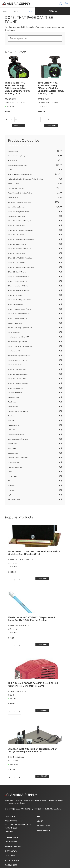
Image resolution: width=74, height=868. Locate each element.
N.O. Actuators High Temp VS (18, 350)
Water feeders (13, 433)
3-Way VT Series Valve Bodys (18, 308)
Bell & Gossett (13, 466)
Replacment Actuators (15, 382)
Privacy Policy (57, 804)
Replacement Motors (15, 354)
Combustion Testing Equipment (18, 145)
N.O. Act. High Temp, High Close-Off (20, 336)
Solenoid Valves (13, 187)
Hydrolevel (12, 485)
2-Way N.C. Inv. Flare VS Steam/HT (20, 210)
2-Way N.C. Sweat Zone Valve (18, 364)
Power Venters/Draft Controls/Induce (20, 183)
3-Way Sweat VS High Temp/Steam (20, 289)
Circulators (12, 406)
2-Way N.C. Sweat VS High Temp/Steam (21, 229)
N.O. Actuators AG (14, 341)
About (42, 816)
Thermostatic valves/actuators (18, 429)
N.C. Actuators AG (14, 322)
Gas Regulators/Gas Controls (18, 155)
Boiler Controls (13, 141)
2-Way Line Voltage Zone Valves (19, 201)
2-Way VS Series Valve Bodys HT (19, 266)
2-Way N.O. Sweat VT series (17, 262)
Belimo (10, 461)
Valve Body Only (14, 387)
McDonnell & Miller (14, 489)
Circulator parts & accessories (18, 401)
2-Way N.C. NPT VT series (17, 224)
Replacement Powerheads (17, 206)
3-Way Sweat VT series (16, 294)
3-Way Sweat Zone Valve (16, 378)
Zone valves (12, 438)
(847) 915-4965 (11, 823)
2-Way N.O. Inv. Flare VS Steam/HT (20, 238)
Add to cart (27, 115)
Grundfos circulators (15, 452)
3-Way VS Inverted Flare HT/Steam (20, 299)
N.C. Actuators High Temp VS (18, 331)
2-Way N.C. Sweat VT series (17, 234)
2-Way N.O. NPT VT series (17, 252)
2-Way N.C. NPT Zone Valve (17, 359)
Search (33, 13)
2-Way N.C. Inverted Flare (17, 215)
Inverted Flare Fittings (15, 313)
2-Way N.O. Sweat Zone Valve (18, 373)
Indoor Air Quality (14, 173)
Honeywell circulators (15, 457)
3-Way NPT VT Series (15, 285)
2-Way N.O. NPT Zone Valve (17, 368)
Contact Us (9, 827)
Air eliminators (13, 392)
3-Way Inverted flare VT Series (18, 275)
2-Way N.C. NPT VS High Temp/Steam (21, 220)
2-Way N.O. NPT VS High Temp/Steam (21, 248)
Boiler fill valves (13, 396)
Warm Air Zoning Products (17, 197)
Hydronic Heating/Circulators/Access (20, 164)
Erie (9, 471)
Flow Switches (13, 150)
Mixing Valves (13, 419)
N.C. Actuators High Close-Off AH (19, 327)
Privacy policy (46, 825)
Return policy (46, 821)
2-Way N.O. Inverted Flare (17, 243)
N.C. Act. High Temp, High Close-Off (20, 317)
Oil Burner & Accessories (16, 178)
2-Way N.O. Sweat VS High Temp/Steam (21, 257)
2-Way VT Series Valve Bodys (18, 271)
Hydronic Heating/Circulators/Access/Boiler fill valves (26, 169)
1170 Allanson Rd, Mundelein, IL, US (18, 819)
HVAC (10, 159)
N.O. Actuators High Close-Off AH (19, 345)
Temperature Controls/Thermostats (20, 192)
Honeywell (12, 475)
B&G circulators (13, 443)
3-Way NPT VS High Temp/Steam (19, 280)
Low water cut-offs (14, 415)
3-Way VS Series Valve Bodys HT (19, 303)
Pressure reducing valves (16, 424)
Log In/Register (65, 4)
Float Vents (12, 410)
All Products (11, 860)
